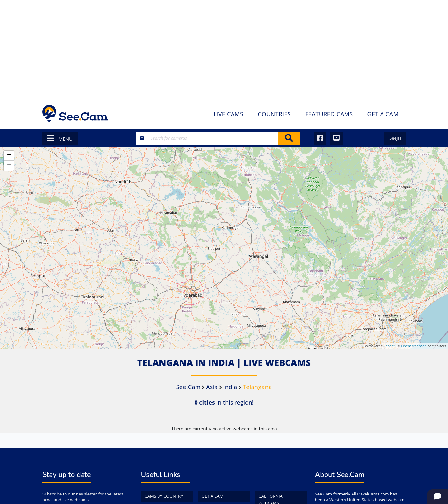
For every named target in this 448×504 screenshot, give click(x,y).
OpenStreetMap (414, 346)
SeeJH (395, 138)
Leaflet (389, 346)
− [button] (9, 166)
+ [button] (9, 156)
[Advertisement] (224, 49)
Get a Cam (213, 496)
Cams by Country (164, 496)
